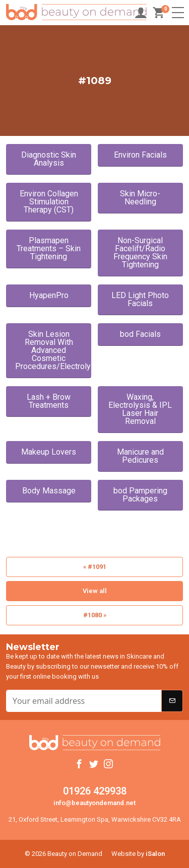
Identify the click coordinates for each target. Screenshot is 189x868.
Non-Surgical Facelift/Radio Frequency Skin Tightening (140, 252)
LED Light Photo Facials (140, 299)
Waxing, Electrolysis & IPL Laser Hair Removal (140, 409)
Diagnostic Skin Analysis (49, 159)
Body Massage (49, 491)
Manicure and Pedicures (140, 456)
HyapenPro (49, 295)
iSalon (155, 854)
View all (95, 591)
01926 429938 (95, 791)
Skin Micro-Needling (140, 198)
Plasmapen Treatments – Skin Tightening (49, 248)
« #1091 (95, 567)
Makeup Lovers (49, 452)
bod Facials (140, 334)
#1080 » (95, 615)
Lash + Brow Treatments (49, 401)
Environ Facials (140, 155)
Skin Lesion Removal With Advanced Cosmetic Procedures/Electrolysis (53, 350)
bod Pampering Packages (140, 495)
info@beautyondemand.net (94, 803)
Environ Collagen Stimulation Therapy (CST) (49, 202)
